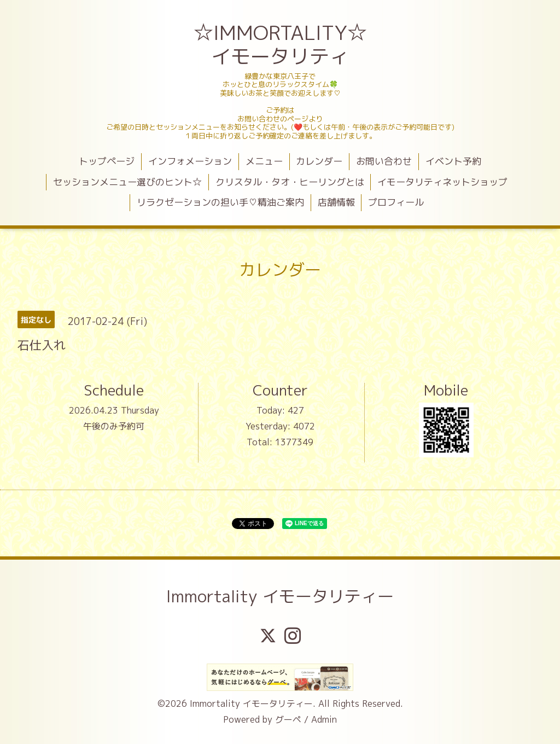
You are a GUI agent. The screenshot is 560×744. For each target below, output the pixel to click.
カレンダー (319, 161)
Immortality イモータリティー (280, 596)
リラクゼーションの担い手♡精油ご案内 (220, 202)
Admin (324, 719)
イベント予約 (453, 161)
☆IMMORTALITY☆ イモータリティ (281, 44)
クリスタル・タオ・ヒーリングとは (290, 182)
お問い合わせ (384, 161)
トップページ (107, 161)
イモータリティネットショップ (442, 182)
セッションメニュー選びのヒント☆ (127, 182)
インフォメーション (190, 161)
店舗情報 (336, 202)
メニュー (264, 161)
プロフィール (396, 202)
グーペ (288, 719)
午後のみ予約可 (114, 426)
